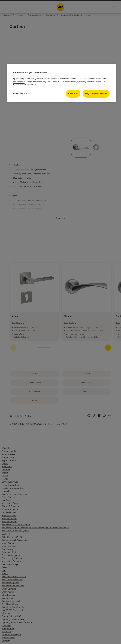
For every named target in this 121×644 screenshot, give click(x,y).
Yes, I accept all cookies (96, 94)
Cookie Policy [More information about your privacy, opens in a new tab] (19, 85)
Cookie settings (20, 93)
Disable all (73, 94)
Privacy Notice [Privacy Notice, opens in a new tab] (31, 85)
